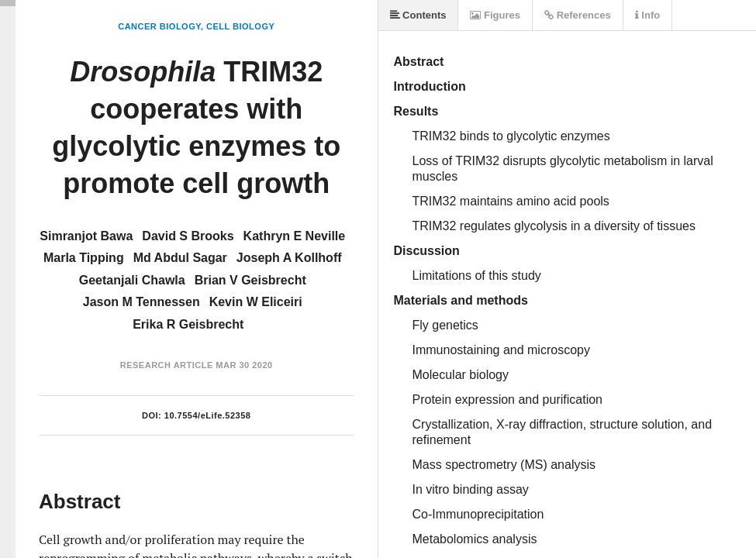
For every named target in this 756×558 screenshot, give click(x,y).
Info (647, 15)
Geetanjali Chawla (132, 280)
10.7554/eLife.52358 (208, 415)
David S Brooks (188, 236)
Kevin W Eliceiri (256, 302)
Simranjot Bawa (86, 236)
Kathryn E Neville (295, 236)
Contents (418, 15)
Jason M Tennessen (142, 302)
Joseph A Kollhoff (289, 258)
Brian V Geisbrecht (250, 280)
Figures (495, 15)
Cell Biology (240, 26)
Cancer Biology (159, 26)
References (578, 15)
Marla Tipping (84, 258)
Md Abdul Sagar (180, 258)
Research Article (167, 365)
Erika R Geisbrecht (188, 324)
